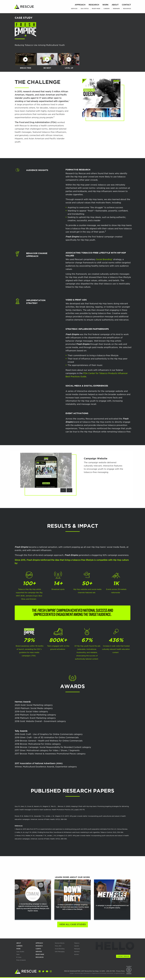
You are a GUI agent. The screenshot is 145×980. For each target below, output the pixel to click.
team (18, 954)
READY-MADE (40, 954)
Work (105, 5)
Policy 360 (58, 946)
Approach (80, 5)
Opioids (77, 946)
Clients (38, 949)
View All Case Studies (73, 924)
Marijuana (77, 949)
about (19, 943)
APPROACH (39, 943)
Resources (127, 9)
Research (94, 5)
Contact (126, 5)
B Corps (19, 957)
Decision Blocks (60, 943)
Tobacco (77, 943)
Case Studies (20, 952)
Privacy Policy (120, 971)
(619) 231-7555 (111, 971)
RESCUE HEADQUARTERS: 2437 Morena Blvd (85, 971)
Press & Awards (21, 960)
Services (74, 9)
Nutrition (77, 952)
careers (19, 946)
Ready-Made (96, 9)
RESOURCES (40, 957)
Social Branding (60, 949)
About (115, 5)
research (39, 946)
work (18, 949)
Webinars (116, 9)
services (39, 952)
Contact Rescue (123, 956)
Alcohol (76, 954)
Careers (107, 9)
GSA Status (85, 9)
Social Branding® (104, 259)
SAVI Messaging (60, 952)
